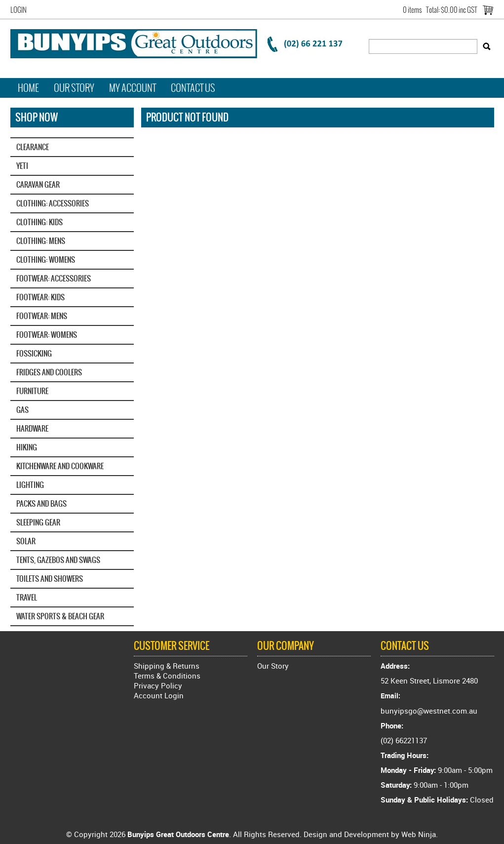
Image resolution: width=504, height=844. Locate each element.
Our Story (74, 88)
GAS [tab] (22, 410)
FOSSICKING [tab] (34, 353)
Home (28, 88)
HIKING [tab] (27, 447)
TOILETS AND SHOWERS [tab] (50, 579)
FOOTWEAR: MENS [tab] (42, 316)
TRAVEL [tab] (27, 597)
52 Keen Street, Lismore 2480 (429, 681)
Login (19, 10)
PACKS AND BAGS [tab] (41, 503)
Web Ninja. (420, 834)
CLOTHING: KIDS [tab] (39, 222)
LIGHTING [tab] (30, 485)
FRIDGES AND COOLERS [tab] (49, 372)
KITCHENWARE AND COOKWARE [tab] (60, 466)
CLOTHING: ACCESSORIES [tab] (53, 203)
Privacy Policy (158, 685)
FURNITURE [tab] (32, 391)
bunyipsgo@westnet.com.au (429, 711)
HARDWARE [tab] (32, 428)
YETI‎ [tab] (22, 166)
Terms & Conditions (167, 676)
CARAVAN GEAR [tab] (38, 184)
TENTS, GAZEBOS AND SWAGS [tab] (58, 560)
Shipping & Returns (167, 666)
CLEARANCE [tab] (33, 147)
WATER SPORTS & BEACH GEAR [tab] (60, 616)
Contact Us (193, 88)
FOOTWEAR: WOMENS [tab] (47, 335)
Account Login (159, 695)
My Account (133, 88)
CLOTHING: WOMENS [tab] (46, 260)
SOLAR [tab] (26, 541)
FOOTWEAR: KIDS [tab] (40, 297)
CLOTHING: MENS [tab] (41, 241)
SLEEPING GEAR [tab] (38, 522)
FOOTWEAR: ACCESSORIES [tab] (54, 278)
